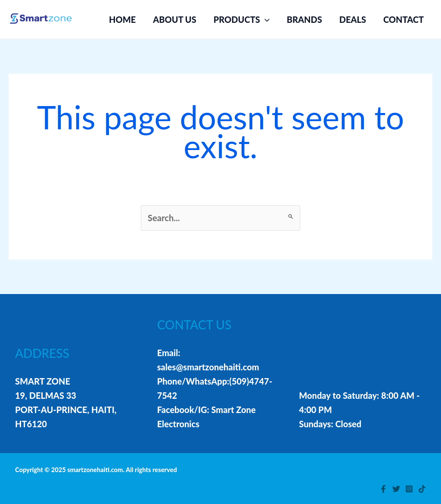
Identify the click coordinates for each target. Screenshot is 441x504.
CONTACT (404, 19)
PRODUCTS (242, 19)
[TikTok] (422, 489)
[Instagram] (409, 489)
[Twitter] (396, 489)
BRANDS (304, 19)
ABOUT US (175, 19)
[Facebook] (383, 489)
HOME (122, 19)
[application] (265, 19)
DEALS (353, 19)
